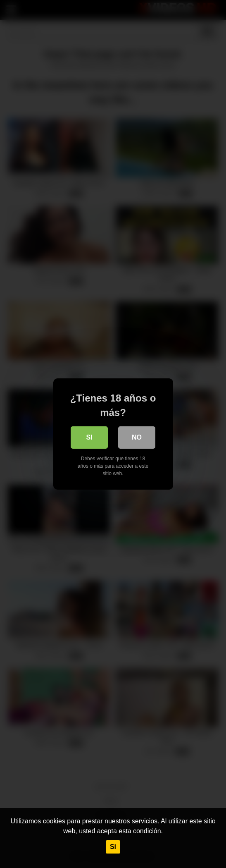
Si (113, 847)
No (137, 437)
